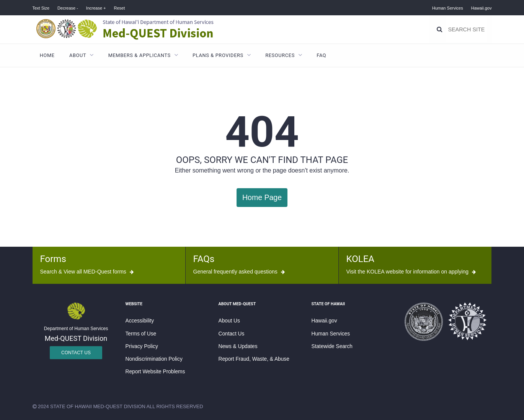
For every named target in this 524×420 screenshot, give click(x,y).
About (78, 55)
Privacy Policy (142, 346)
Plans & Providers (218, 55)
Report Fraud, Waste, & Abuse (254, 359)
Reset (119, 8)
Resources (280, 55)
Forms (53, 259)
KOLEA (360, 259)
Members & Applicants (140, 55)
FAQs (204, 259)
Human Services (448, 8)
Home (47, 55)
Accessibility (140, 320)
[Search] (440, 29)
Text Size (41, 8)
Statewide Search (332, 346)
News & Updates (238, 346)
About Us (229, 320)
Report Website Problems (155, 371)
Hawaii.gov (482, 8)
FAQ (321, 55)
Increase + (96, 8)
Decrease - (68, 8)
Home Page (262, 197)
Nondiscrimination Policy (154, 359)
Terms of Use (141, 333)
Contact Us (76, 352)
